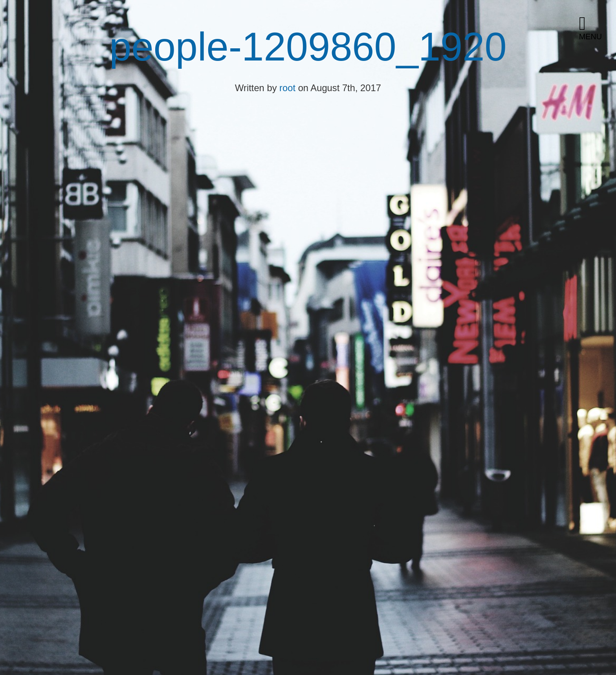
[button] (594, 28)
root (287, 88)
